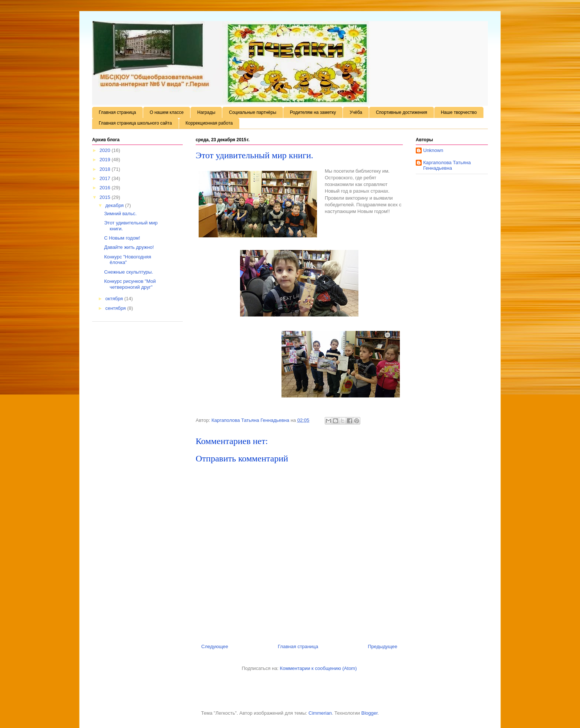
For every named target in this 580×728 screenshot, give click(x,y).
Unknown (433, 150)
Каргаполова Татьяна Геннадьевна (447, 165)
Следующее (215, 646)
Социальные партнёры (253, 112)
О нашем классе (167, 112)
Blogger (370, 713)
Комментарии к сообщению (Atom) (318, 668)
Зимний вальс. (120, 214)
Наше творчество (459, 112)
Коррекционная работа (209, 123)
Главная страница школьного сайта (135, 123)
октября (115, 299)
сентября (116, 308)
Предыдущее (382, 646)
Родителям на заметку (313, 112)
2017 (106, 178)
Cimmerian (320, 713)
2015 (106, 197)
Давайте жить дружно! (129, 247)
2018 (106, 169)
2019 (106, 160)
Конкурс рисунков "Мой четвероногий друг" (130, 284)
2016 (106, 188)
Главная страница (117, 112)
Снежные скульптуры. (128, 272)
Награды (206, 112)
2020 (106, 150)
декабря (115, 205)
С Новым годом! (122, 238)
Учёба (356, 112)
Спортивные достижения (402, 112)
